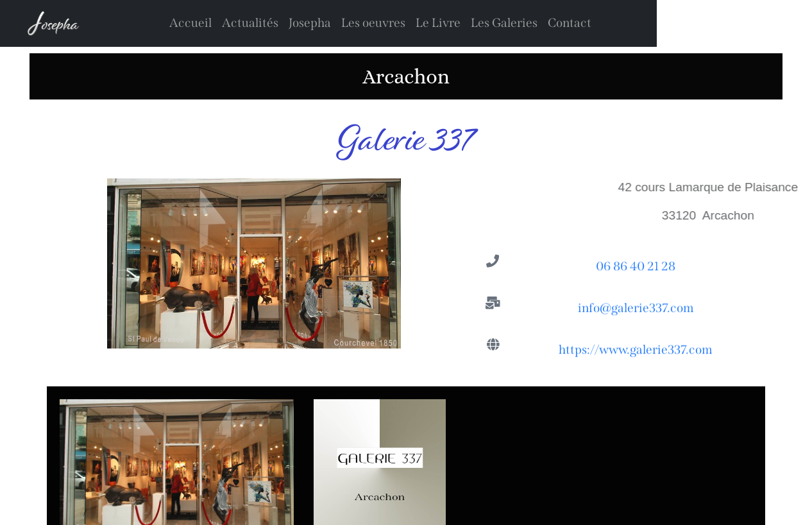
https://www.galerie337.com (636, 351)
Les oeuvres (373, 23)
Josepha (310, 23)
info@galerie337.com (636, 310)
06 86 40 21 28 (636, 268)
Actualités (250, 23)
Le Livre (438, 23)
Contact (570, 23)
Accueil (190, 23)
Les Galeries (504, 23)
